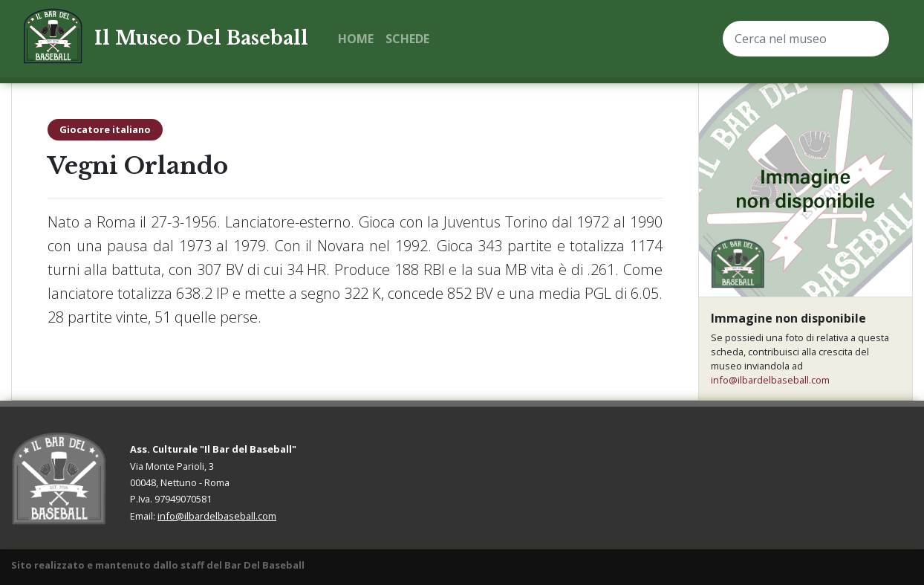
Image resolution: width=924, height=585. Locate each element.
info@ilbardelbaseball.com (770, 380)
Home (356, 39)
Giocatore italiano (105, 129)
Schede (407, 39)
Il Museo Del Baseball (201, 38)
